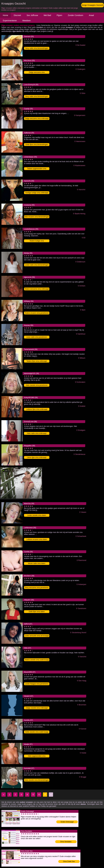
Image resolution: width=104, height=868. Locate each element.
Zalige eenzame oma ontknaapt (37, 118)
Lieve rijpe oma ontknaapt (37, 457)
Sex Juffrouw (32, 15)
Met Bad (47, 15)
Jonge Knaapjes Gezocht (93, 5)
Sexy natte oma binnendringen (37, 48)
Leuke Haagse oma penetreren (37, 684)
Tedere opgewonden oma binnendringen (37, 169)
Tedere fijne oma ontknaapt (37, 361)
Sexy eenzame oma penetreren (37, 588)
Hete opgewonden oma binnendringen (37, 756)
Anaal (91, 15)
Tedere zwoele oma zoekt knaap (37, 660)
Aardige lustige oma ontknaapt (37, 193)
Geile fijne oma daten (37, 612)
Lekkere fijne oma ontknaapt (37, 409)
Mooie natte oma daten (37, 563)
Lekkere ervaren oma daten (37, 539)
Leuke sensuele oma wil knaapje (37, 636)
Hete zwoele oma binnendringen (37, 780)
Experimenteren (10, 21)
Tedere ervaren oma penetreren (37, 313)
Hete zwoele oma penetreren (37, 385)
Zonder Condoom (75, 15)
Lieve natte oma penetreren (37, 337)
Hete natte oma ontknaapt (37, 433)
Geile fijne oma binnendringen (37, 145)
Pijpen (59, 15)
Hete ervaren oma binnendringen (37, 217)
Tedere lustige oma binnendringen (37, 241)
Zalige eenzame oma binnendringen (37, 73)
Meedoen (27, 21)
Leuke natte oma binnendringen (37, 265)
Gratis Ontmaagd (67, 822)
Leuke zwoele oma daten (37, 515)
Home (5, 15)
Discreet (17, 15)
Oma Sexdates (66, 842)
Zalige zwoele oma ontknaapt (37, 708)
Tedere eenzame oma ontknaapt (37, 289)
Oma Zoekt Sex (69, 861)
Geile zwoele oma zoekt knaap (37, 732)
